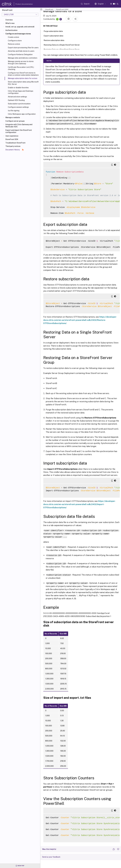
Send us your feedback (51, 856)
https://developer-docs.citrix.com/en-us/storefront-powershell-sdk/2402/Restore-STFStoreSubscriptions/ (80, 320)
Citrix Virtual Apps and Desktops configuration (21, 92)
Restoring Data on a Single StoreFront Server (63, 45)
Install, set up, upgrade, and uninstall (20, 27)
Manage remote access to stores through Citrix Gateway (21, 62)
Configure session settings (18, 107)
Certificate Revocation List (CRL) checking (21, 68)
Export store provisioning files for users (23, 48)
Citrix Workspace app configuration (22, 114)
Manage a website (13, 117)
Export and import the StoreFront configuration (19, 131)
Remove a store (14, 44)
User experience (12, 136)
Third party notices (13, 146)
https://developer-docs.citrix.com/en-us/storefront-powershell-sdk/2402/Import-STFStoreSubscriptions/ (79, 504)
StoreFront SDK (12, 139)
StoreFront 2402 (62, 9)
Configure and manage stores (18, 34)
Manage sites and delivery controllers (23, 58)
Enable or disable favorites (18, 88)
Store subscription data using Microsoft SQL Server (23, 83)
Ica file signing (14, 111)
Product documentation (21, 4)
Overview (9, 20)
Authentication (11, 30)
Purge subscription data (55, 31)
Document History (15, 150)
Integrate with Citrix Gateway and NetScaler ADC (19, 126)
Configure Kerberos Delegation (20, 54)
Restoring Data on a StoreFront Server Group (63, 49)
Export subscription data (55, 36)
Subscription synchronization (19, 104)
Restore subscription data (55, 40)
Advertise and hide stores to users (21, 51)
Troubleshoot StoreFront (15, 143)
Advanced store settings (17, 97)
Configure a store (15, 41)
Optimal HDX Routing (16, 100)
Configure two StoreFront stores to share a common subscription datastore (23, 74)
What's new (10, 23)
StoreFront (49, 9)
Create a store (13, 37)
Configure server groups (15, 121)
